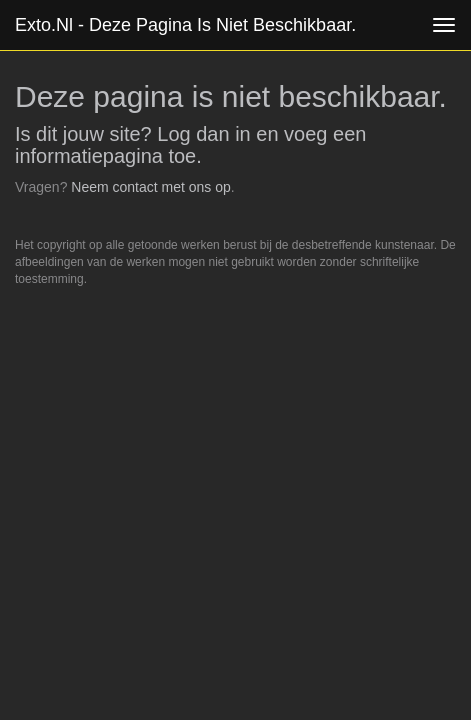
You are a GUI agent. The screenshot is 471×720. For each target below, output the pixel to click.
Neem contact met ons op (151, 187)
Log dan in (203, 134)
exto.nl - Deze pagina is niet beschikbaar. (185, 25)
